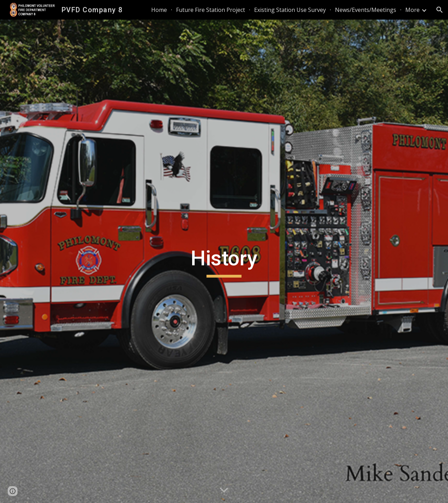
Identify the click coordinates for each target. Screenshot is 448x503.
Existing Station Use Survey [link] (290, 10)
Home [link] (159, 10)
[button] (440, 10)
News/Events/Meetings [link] (366, 10)
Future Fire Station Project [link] (211, 10)
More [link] (412, 10)
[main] (224, 261)
